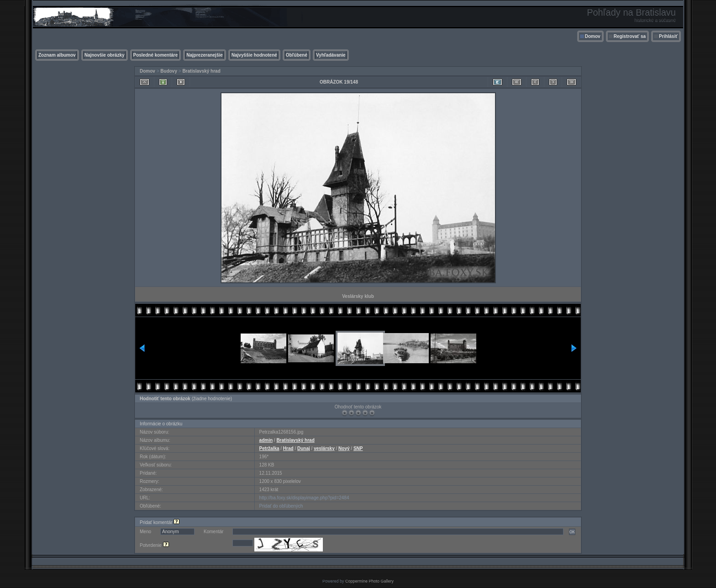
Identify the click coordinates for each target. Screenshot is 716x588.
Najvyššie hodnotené (254, 55)
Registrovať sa (630, 36)
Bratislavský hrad (201, 71)
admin (266, 440)
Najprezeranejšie (205, 55)
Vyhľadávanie (331, 55)
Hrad (288, 448)
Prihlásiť (668, 36)
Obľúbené (297, 55)
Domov (593, 36)
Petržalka (269, 448)
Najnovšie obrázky (105, 55)
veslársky (324, 448)
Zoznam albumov (57, 55)
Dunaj (304, 448)
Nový (344, 448)
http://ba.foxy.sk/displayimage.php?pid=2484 (304, 498)
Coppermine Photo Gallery (369, 581)
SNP (358, 448)
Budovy (169, 71)
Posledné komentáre (156, 55)
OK (572, 532)
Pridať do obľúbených (281, 506)
